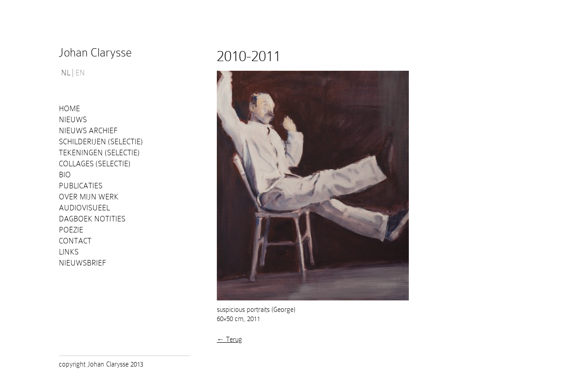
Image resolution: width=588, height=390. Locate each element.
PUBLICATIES (81, 186)
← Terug (229, 339)
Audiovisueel (84, 208)
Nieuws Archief (88, 131)
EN (80, 73)
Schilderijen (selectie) (101, 142)
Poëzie (71, 230)
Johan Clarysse (95, 53)
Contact (75, 241)
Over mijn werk (89, 197)
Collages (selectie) (95, 164)
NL (66, 73)
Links (69, 252)
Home (69, 109)
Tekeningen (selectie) (99, 153)
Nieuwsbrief (82, 263)
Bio (65, 175)
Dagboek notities (92, 219)
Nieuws (73, 120)
